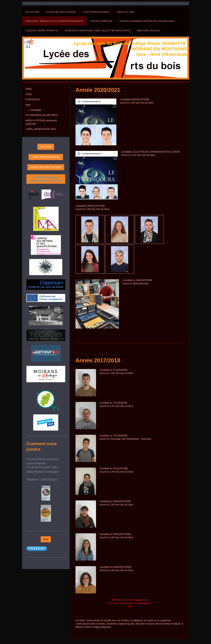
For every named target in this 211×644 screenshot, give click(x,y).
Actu (46, 539)
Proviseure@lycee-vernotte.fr (44, 459)
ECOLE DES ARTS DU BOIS (46, 167)
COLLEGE (46, 147)
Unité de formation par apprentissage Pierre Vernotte (46, 179)
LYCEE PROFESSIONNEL (46, 157)
